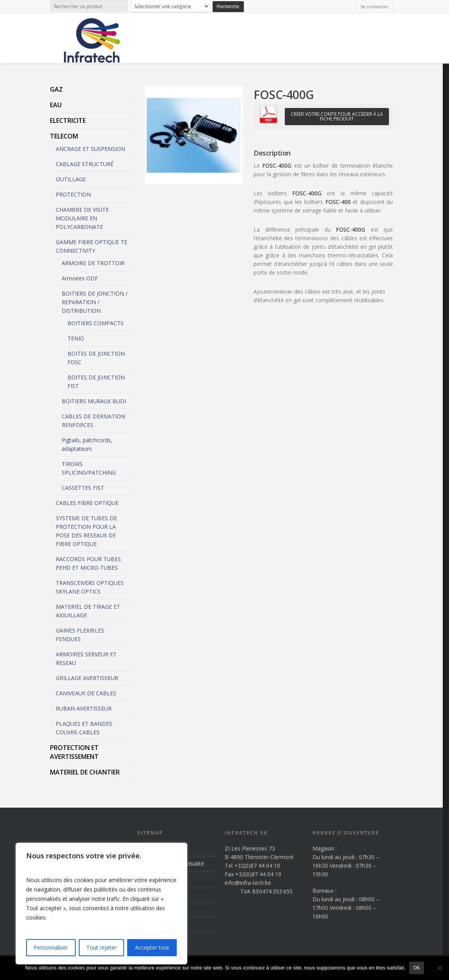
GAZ (56, 89)
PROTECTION (73, 194)
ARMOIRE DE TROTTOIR (93, 263)
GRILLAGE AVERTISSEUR (87, 678)
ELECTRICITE (68, 121)
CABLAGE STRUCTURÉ (85, 164)
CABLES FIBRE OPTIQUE (87, 503)
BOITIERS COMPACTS (96, 323)
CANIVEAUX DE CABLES (86, 693)
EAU (56, 105)
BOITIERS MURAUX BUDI (94, 401)
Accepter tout (152, 947)
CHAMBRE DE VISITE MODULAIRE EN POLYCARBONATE (82, 218)
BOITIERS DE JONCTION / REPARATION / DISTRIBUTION (95, 302)
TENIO (76, 338)
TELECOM (64, 136)
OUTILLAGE (71, 179)
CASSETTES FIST (83, 488)
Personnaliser (51, 947)
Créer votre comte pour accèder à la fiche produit (337, 116)
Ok (416, 968)
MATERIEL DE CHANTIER (85, 772)
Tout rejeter (101, 947)
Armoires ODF (80, 278)
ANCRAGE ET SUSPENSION (91, 149)
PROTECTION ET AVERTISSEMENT (74, 752)
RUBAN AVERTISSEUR (84, 708)
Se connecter (374, 6)
